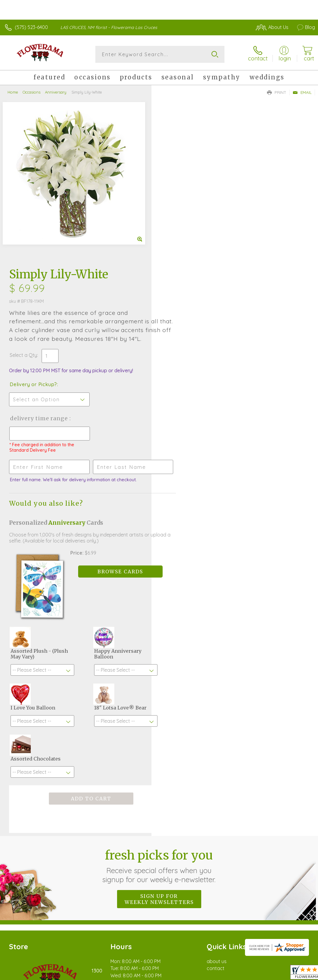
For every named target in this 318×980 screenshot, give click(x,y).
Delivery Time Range (191, 260)
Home (13, 92)
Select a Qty (175, 197)
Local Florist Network (256, 912)
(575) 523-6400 (31, 27)
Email (302, 92)
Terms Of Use (177, 912)
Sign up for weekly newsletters (159, 735)
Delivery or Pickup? (185, 226)
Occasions (32, 92)
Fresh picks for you (159, 702)
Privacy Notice (212, 912)
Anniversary (56, 92)
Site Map (293, 912)
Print (277, 92)
